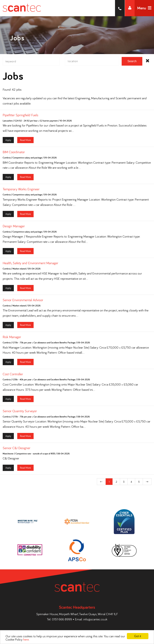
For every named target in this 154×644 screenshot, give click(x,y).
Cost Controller (13, 375)
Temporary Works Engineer (21, 190)
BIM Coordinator (14, 153)
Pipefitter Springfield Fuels (20, 116)
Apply (8, 141)
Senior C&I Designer (17, 449)
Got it (138, 636)
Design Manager (14, 227)
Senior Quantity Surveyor (20, 412)
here (26, 639)
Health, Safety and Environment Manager (30, 264)
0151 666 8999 (62, 619)
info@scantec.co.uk (95, 619)
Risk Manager (12, 338)
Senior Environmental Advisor (23, 301)
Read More (25, 141)
